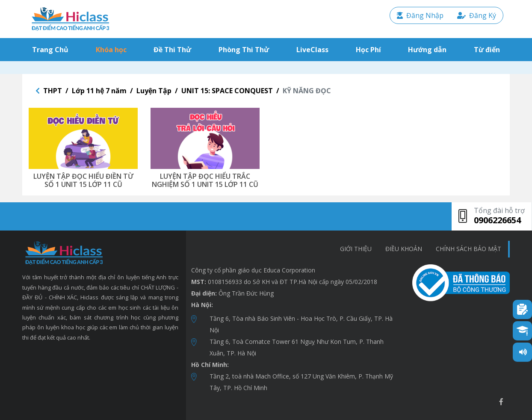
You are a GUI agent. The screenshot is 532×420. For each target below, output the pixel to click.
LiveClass (312, 50)
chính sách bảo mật (468, 249)
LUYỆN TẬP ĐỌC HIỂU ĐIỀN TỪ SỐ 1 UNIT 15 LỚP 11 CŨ (83, 180)
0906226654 (497, 220)
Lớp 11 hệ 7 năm (99, 91)
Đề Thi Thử (172, 50)
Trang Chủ (52, 49)
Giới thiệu (356, 249)
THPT (53, 91)
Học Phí (368, 50)
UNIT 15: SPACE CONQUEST (227, 91)
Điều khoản (404, 249)
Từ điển (487, 50)
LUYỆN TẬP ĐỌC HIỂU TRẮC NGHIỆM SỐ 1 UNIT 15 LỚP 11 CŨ (205, 180)
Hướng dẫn (427, 50)
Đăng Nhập (420, 15)
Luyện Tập (154, 91)
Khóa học (111, 50)
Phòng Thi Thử (244, 50)
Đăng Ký (477, 15)
